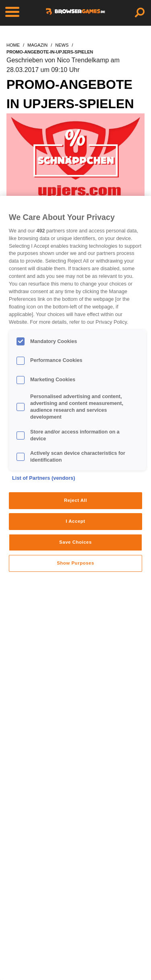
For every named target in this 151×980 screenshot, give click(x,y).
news (62, 45)
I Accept (75, 521)
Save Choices (75, 542)
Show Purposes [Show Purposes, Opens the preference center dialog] (75, 563)
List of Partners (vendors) (44, 478)
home (13, 45)
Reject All (75, 500)
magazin (37, 45)
